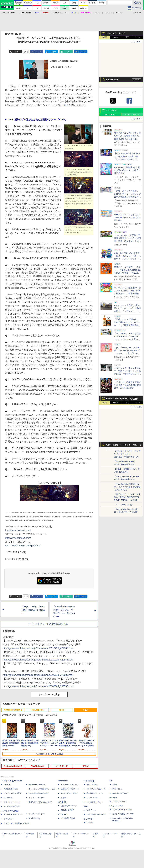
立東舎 (64, 798)
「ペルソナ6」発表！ (124, 505)
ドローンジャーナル (12, 802)
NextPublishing (35, 818)
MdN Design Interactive (96, 815)
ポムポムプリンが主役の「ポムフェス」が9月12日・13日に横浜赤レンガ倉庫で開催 (127, 291)
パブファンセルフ (119, 801)
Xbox (61, 710)
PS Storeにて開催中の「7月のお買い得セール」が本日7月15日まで (127, 170)
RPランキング (110, 114)
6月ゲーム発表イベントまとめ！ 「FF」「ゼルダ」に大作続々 (124, 446)
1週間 (127, 37)
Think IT (7, 785)
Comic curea (117, 789)
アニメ (86, 710)
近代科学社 (62, 815)
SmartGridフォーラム (37, 785)
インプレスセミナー (37, 798)
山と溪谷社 (62, 802)
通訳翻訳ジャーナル (95, 793)
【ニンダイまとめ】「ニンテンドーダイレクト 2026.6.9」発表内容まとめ (127, 454)
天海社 (115, 785)
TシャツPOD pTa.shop (122, 809)
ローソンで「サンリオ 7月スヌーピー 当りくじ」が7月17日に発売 (127, 217)
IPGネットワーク (116, 806)
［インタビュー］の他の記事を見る (49, 624)
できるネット (9, 819)
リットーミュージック (70, 785)
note (68, 52)
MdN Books (91, 810)
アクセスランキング (115, 33)
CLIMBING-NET (67, 810)
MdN (86, 806)
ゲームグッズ (61, 766)
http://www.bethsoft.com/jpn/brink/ (23, 546)
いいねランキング (132, 114)
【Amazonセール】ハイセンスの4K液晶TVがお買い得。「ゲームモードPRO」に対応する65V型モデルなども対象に (127, 159)
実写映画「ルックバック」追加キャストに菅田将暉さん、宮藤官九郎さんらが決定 (127, 136)
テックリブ (88, 819)
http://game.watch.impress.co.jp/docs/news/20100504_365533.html (38, 686)
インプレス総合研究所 (12, 793)
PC (66, 13)
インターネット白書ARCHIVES (16, 823)
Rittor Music (63, 781)
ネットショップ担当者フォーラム (42, 789)
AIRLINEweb (92, 785)
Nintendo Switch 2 (13, 710)
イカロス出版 (89, 781)
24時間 (116, 37)
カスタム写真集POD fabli (123, 814)
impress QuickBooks (120, 793)
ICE (111, 781)
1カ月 (138, 37)
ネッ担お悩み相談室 (12, 806)
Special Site (112, 80)
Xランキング (112, 110)
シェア (39, 52)
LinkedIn (83, 52)
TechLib (90, 823)
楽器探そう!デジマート (70, 789)
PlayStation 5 (37, 710)
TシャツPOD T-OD (69, 793)
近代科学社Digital (68, 818)
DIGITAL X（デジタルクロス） (41, 802)
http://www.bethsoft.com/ (18, 530)
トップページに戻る (49, 695)
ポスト (17, 52)
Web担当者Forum (11, 789)
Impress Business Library (39, 793)
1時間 (105, 37)
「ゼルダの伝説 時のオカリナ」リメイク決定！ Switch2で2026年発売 (127, 487)
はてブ (53, 52)
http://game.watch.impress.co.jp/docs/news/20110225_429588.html (38, 648)
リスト (26, 52)
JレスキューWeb (93, 798)
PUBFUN (113, 798)
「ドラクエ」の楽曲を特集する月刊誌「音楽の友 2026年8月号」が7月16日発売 (127, 385)
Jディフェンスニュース (96, 789)
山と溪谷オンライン (69, 806)
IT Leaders (8, 798)
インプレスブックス (37, 814)
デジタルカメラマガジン (13, 815)
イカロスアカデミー (95, 802)
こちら (65, 105)
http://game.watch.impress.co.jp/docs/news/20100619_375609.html (38, 675)
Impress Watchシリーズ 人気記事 (122, 399)
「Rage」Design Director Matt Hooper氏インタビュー (33, 610)
